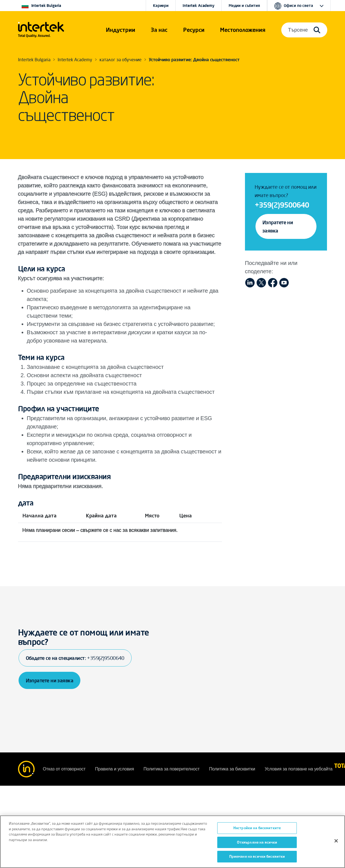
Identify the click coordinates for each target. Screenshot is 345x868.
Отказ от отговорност (65, 769)
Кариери (161, 6)
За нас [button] (159, 30)
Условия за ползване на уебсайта (299, 769)
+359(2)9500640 (282, 205)
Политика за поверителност (172, 769)
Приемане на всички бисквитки (257, 856)
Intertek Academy (199, 6)
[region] (172, 842)
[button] (121, 30)
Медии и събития (244, 6)
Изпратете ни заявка (278, 226)
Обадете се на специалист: (75, 658)
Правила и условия (115, 769)
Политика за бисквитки (233, 769)
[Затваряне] (336, 841)
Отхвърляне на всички (257, 842)
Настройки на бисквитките (257, 828)
